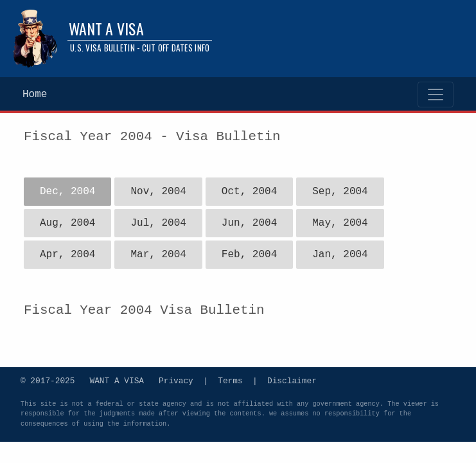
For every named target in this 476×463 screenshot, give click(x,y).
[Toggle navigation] (436, 95)
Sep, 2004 (340, 192)
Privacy (176, 380)
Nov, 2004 (158, 192)
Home (35, 95)
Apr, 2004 (67, 255)
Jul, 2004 (158, 223)
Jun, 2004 (249, 223)
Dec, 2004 (67, 192)
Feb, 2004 (249, 255)
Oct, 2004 (249, 192)
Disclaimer (292, 380)
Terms (230, 380)
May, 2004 (340, 223)
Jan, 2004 (340, 255)
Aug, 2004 (67, 223)
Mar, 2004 (158, 255)
